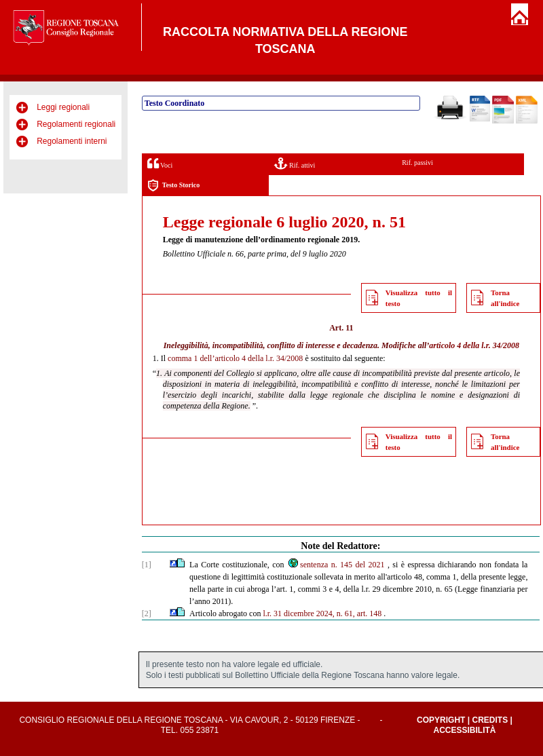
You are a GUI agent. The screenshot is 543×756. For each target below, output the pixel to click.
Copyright (441, 720)
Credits (490, 720)
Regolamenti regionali (76, 124)
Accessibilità (464, 730)
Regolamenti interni (72, 141)
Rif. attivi (295, 163)
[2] (147, 613)
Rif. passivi (417, 163)
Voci (160, 163)
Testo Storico (173, 186)
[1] (147, 565)
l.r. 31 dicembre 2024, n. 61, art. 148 (322, 613)
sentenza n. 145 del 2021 (336, 565)
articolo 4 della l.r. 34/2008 (474, 345)
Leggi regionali (63, 107)
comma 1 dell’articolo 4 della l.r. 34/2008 (235, 358)
